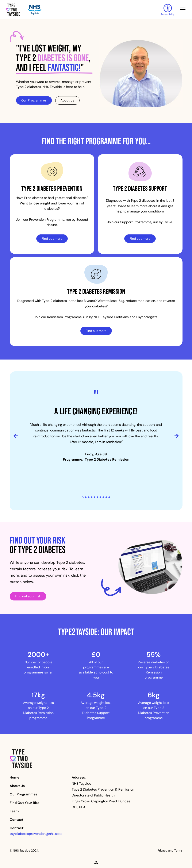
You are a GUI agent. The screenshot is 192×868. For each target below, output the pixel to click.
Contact (17, 819)
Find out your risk (28, 596)
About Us (67, 100)
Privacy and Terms (170, 850)
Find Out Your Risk (25, 803)
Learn (14, 811)
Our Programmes (34, 100)
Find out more (52, 239)
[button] (182, 9)
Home (14, 777)
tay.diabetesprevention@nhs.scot (36, 834)
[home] (80, 10)
